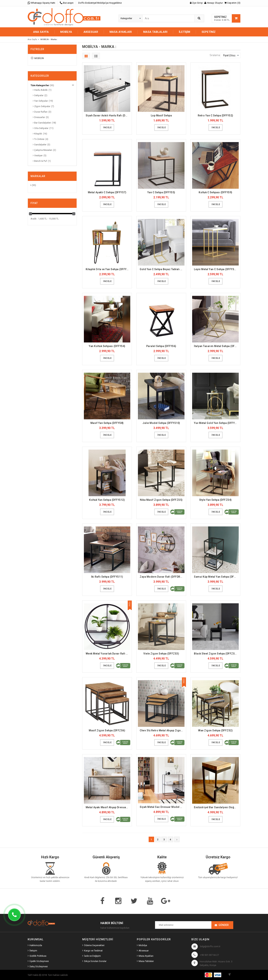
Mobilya (143, 945)
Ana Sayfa (41, 32)
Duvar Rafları (40, 112)
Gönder (224, 925)
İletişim (184, 32)
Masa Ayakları (146, 956)
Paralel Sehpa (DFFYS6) (161, 346)
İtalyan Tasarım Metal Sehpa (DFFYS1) (216, 346)
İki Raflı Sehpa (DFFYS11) (107, 577)
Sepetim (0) (232, 3)
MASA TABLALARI (155, 32)
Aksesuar (144, 951)
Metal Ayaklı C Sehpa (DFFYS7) (107, 192)
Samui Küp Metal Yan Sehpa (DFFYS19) (216, 577)
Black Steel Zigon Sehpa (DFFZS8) (216, 654)
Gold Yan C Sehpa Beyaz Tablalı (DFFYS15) (162, 269)
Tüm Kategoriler (40, 85)
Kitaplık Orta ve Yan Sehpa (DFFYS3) (108, 269)
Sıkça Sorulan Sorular (95, 961)
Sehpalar (38, 95)
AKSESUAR (91, 32)
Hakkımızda (36, 945)
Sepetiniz (209, 32)
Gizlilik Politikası (38, 956)
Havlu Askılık (40, 90)
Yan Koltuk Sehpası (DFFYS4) (107, 346)
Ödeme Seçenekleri (94, 945)
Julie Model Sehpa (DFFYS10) (161, 423)
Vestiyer (38, 155)
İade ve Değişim (92, 956)
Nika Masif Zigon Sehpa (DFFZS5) (161, 500)
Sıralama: (215, 55)
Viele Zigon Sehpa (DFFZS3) (161, 654)
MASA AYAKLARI (121, 32)
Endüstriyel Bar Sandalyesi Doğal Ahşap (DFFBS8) (216, 807)
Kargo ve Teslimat (93, 951)
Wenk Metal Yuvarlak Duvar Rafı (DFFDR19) (108, 654)
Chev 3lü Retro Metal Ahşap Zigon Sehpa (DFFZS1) (162, 730)
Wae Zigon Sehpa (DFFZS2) (215, 730)
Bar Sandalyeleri (42, 123)
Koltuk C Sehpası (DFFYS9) (216, 192)
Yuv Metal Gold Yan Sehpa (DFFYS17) (216, 423)
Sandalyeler (40, 145)
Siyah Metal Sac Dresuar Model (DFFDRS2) (162, 807)
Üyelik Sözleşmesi (39, 961)
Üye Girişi (196, 3)
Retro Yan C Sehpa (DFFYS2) (216, 115)
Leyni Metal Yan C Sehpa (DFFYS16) (216, 269)
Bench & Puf (40, 161)
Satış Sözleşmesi (39, 966)
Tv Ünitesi (39, 139)
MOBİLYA (66, 32)
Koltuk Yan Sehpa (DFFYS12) (107, 500)
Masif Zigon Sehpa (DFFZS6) (107, 730)
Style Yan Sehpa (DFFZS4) (216, 500)
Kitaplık (37, 134)
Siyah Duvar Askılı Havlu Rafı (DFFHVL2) (108, 115)
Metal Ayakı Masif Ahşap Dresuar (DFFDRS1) (108, 807)
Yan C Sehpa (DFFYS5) (161, 192)
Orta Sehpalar (41, 128)
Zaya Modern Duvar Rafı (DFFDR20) (162, 577)
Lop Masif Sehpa (161, 115)
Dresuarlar (39, 117)
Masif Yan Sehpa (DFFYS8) (107, 423)
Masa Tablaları (146, 961)
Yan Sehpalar (40, 101)
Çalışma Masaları (42, 150)
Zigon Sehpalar (41, 106)
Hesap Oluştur (214, 3)
